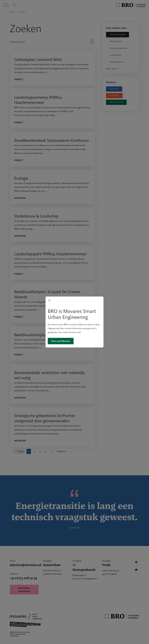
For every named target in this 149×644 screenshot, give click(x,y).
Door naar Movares (61, 352)
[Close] (49, 290)
